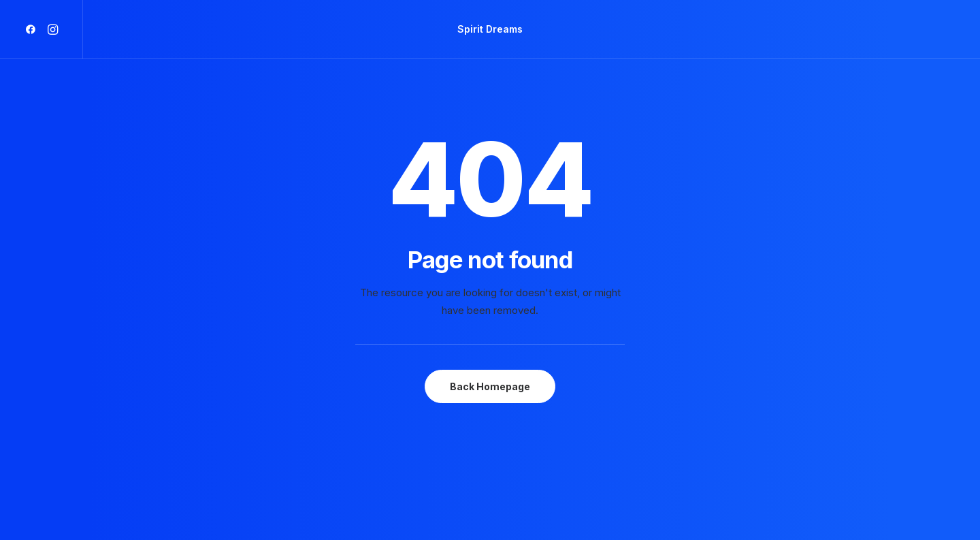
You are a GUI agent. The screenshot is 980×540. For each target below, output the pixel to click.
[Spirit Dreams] (490, 29)
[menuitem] (33, 29)
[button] (33, 29)
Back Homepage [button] (490, 362)
